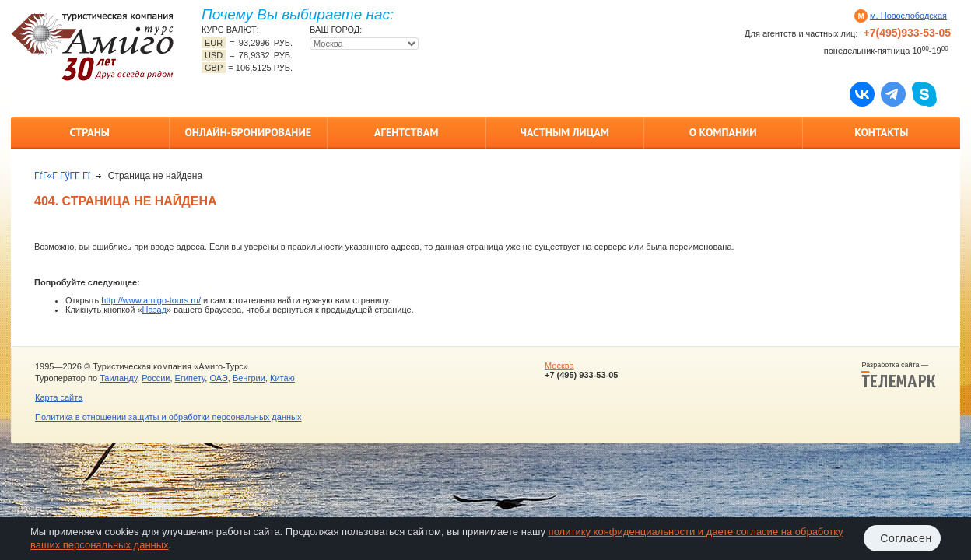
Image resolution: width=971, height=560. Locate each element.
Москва (559, 366)
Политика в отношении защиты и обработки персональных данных (168, 417)
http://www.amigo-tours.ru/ (151, 300)
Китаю (282, 378)
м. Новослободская (908, 16)
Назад (155, 310)
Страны (90, 132)
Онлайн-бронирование (248, 132)
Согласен (906, 538)
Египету (190, 378)
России (156, 378)
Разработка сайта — (899, 375)
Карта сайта (59, 397)
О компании (723, 132)
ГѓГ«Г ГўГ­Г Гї (62, 176)
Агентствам (406, 132)
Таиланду (118, 378)
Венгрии (249, 378)
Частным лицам (565, 132)
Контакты (881, 132)
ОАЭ (218, 378)
